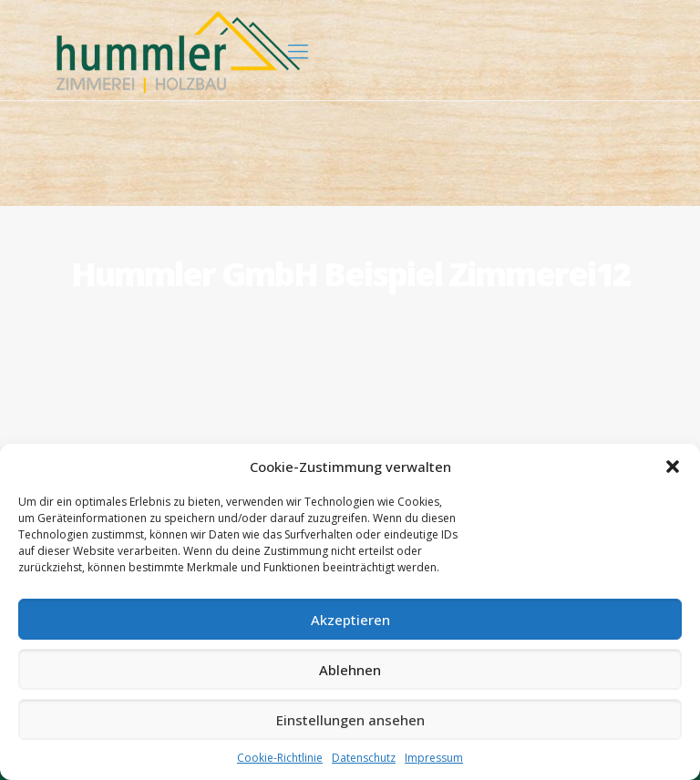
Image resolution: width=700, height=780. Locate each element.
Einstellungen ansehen (350, 720)
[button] (673, 467)
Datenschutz (364, 758)
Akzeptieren (350, 620)
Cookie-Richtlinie (280, 758)
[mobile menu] (298, 50)
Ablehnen (350, 670)
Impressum (434, 758)
